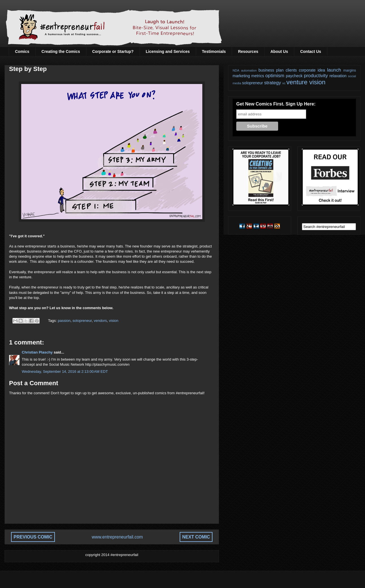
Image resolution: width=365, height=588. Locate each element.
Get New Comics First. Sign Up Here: (276, 104)
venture (297, 82)
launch (334, 70)
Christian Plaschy (37, 352)
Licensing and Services (168, 51)
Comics (22, 51)
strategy (272, 83)
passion (64, 321)
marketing (241, 76)
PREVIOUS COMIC (33, 537)
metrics (258, 76)
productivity (316, 76)
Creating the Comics (61, 51)
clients (291, 70)
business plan (271, 70)
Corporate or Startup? (113, 51)
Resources (248, 51)
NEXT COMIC (196, 537)
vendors (100, 321)
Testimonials (214, 51)
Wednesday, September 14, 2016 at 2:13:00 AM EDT (65, 371)
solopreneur (82, 321)
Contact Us (311, 51)
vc (284, 83)
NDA (236, 70)
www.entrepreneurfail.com (117, 537)
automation (249, 70)
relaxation (338, 76)
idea (321, 70)
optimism (275, 76)
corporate (307, 70)
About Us (279, 51)
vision (114, 321)
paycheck (294, 76)
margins (350, 70)
